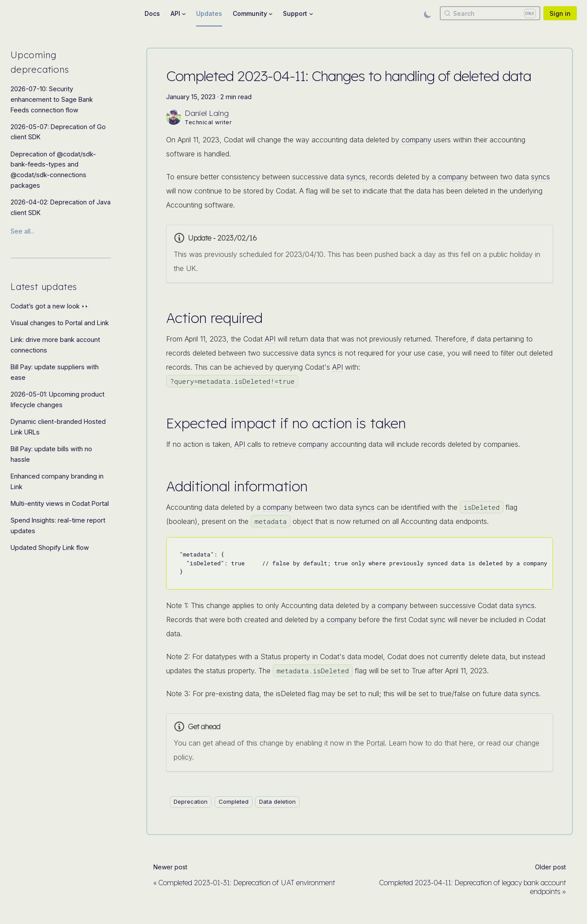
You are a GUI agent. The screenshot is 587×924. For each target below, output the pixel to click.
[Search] (490, 13)
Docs (152, 13)
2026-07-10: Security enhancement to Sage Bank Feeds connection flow (52, 99)
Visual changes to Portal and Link (60, 323)
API (270, 339)
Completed (234, 802)
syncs (356, 177)
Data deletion (277, 802)
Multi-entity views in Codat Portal (60, 503)
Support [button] (295, 13)
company (416, 140)
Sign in (560, 13)
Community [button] (250, 13)
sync (438, 620)
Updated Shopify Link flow (50, 547)
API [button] (175, 13)
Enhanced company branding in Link (57, 481)
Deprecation (191, 802)
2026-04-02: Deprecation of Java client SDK (61, 207)
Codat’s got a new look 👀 (50, 306)
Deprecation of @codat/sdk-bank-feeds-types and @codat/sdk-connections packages (53, 170)
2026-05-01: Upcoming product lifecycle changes (58, 399)
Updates (209, 13)
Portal (375, 743)
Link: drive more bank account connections (55, 345)
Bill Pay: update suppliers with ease (55, 372)
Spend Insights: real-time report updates (58, 525)
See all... (22, 231)
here (466, 743)
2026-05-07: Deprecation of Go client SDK (58, 132)
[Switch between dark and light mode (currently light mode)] (427, 13)
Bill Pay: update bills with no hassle (51, 454)
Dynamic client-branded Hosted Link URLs (58, 427)
